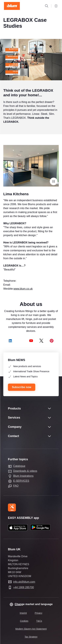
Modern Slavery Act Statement (31, 629)
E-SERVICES (21, 481)
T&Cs (39, 621)
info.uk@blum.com (24, 582)
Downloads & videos (25, 471)
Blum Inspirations (23, 476)
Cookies (24, 621)
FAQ (16, 486)
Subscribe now (22, 387)
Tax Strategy (31, 637)
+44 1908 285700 (24, 587)
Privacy (39, 613)
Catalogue (19, 466)
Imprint (23, 613)
